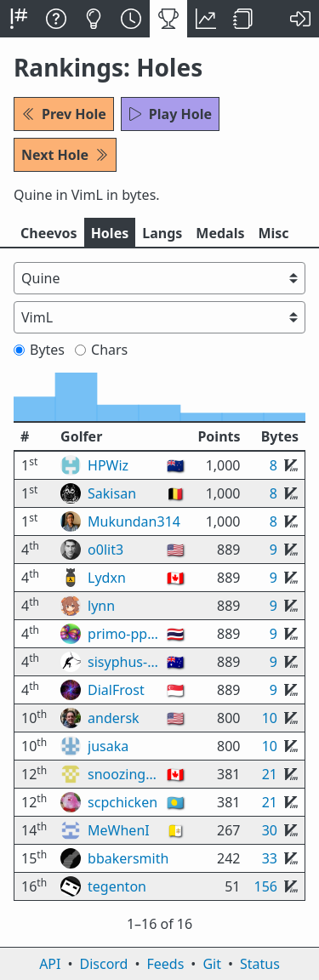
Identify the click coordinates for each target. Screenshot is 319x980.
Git (212, 964)
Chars (101, 350)
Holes (110, 233)
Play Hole (170, 114)
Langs (162, 233)
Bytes (39, 350)
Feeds (166, 964)
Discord (104, 964)
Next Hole (65, 155)
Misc (273, 233)
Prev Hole (64, 114)
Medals (220, 233)
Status (260, 964)
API (50, 964)
